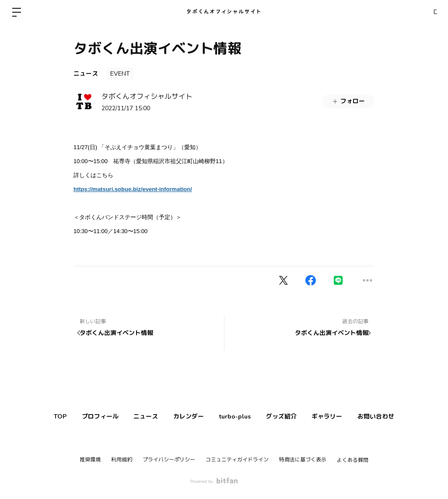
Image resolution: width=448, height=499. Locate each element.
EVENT (120, 74)
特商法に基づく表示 (303, 460)
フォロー (348, 101)
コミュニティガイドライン (237, 460)
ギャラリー (344, 417)
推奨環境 (90, 460)
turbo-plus (238, 417)
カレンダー (185, 417)
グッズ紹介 (291, 417)
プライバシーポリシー (169, 460)
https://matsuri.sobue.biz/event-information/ (133, 189)
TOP (37, 417)
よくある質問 (353, 460)
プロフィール (84, 417)
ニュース (86, 74)
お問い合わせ (399, 417)
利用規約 (122, 460)
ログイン (422, 12)
